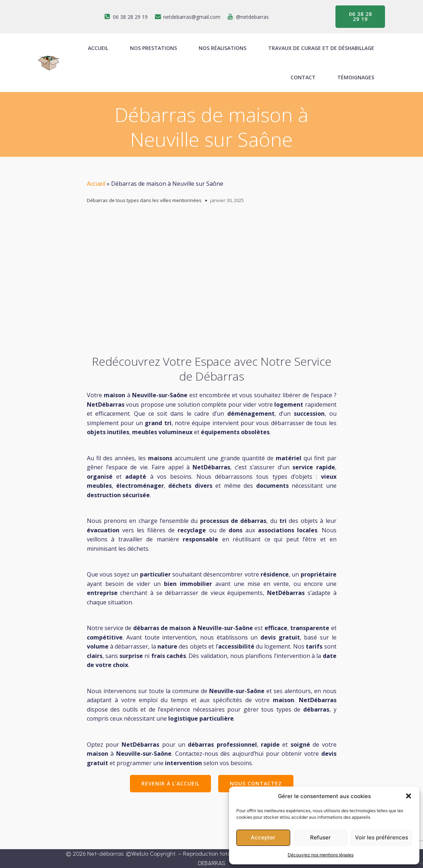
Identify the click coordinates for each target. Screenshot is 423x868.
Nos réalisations (223, 48)
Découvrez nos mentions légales (321, 855)
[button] (409, 796)
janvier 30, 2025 (227, 200)
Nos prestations (153, 48)
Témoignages (356, 77)
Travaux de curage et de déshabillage (321, 48)
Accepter (263, 837)
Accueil (96, 184)
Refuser (320, 837)
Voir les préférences (382, 837)
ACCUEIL (98, 48)
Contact (303, 77)
